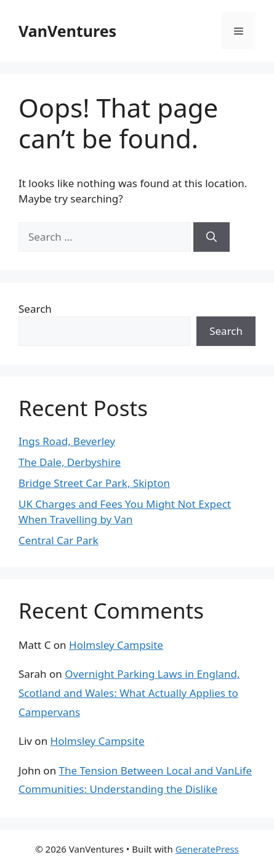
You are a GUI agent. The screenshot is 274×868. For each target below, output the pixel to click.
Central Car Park (58, 540)
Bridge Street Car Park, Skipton (94, 483)
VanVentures (67, 31)
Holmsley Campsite (116, 645)
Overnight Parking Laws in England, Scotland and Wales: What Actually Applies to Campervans (129, 693)
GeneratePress (207, 849)
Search (35, 309)
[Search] (212, 237)
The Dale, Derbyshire (70, 462)
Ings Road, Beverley (67, 441)
